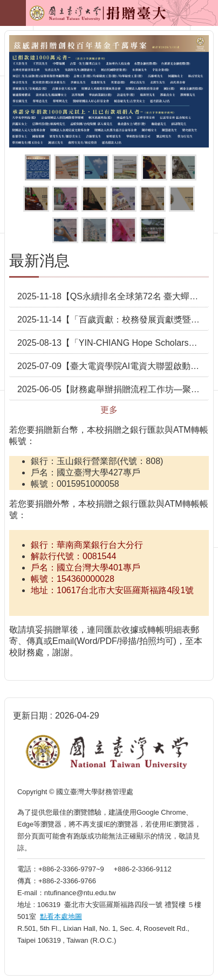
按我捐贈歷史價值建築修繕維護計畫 (36, 199)
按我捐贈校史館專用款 (94, 199)
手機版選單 (13, 13)
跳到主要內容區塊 (6, 6)
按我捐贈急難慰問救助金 (65, 230)
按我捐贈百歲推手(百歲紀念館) (67, 167)
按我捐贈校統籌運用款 (65, 199)
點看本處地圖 (61, 917)
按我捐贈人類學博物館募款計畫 (153, 199)
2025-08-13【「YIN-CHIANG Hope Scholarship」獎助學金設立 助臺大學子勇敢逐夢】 (113, 343)
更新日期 (30, 716)
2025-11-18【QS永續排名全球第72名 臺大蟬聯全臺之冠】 (113, 296)
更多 (109, 410)
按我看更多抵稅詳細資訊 (153, 230)
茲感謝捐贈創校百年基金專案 (38, 167)
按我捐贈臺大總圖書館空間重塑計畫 (124, 199)
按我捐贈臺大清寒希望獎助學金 (154, 167)
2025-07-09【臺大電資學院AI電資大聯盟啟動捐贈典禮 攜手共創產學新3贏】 (113, 366)
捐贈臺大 (73, 17)
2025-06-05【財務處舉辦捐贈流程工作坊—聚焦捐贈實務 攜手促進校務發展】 (113, 389)
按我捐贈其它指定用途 (124, 230)
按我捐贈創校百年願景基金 (96, 167)
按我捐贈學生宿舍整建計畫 (94, 230)
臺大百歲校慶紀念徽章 (125, 167)
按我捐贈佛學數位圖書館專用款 (182, 199)
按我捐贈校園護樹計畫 (183, 167)
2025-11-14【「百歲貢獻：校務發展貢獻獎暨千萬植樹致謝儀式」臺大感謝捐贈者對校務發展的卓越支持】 (113, 320)
